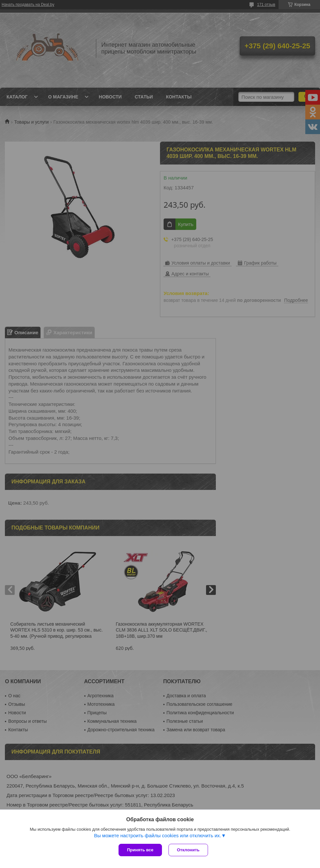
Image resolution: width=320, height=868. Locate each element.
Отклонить (188, 850)
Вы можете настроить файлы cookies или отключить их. (158, 835)
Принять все (140, 850)
